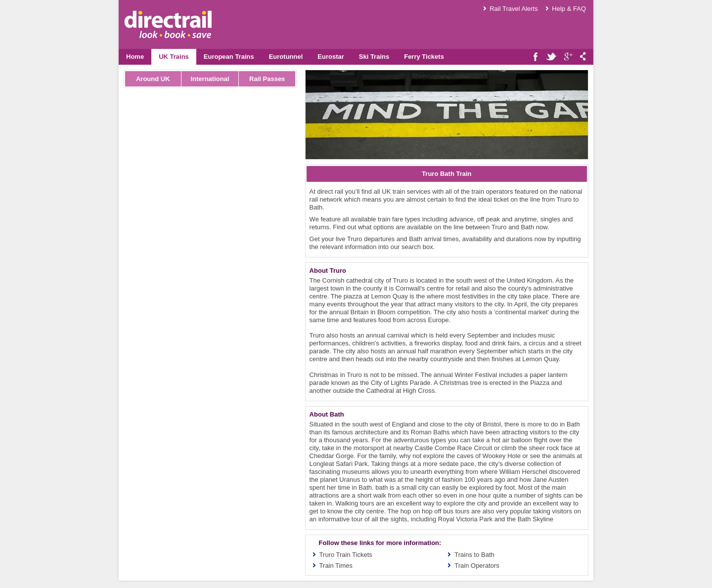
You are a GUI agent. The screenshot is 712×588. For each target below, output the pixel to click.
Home (135, 57)
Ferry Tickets (424, 57)
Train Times (336, 566)
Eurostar (331, 57)
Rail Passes (267, 79)
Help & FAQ (569, 9)
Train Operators (477, 566)
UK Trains (174, 57)
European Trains (229, 57)
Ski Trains (374, 57)
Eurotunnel (286, 57)
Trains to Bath (474, 555)
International (210, 79)
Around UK (153, 79)
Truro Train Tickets (346, 555)
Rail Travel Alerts (514, 9)
